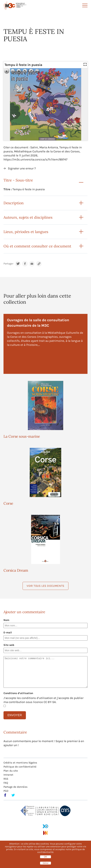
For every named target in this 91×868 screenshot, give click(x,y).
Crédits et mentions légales (20, 763)
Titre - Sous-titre (18, 180)
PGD (6, 791)
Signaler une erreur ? (22, 168)
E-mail (8, 633)
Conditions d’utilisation (18, 693)
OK (45, 857)
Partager (8, 264)
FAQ (6, 783)
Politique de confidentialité (20, 767)
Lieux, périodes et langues (26, 232)
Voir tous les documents (45, 586)
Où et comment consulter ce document (37, 246)
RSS (6, 779)
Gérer (46, 863)
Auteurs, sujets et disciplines (28, 217)
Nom (6, 620)
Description (14, 203)
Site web (9, 645)
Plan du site (11, 771)
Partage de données (15, 787)
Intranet (8, 775)
